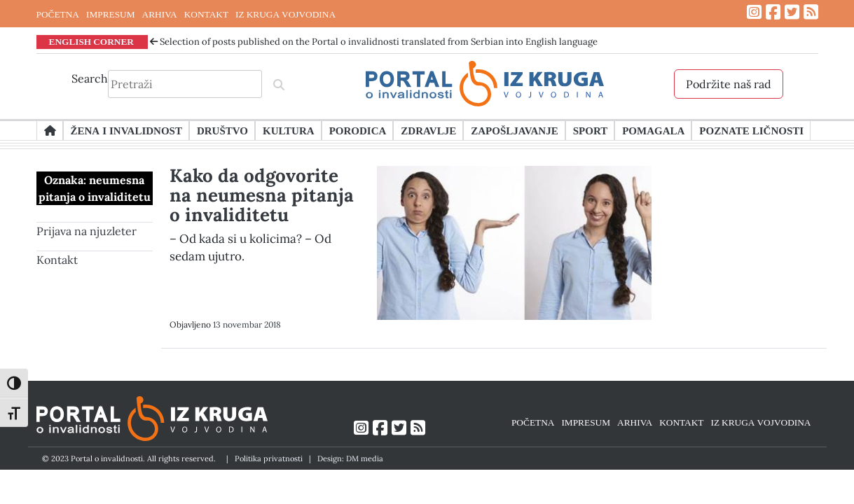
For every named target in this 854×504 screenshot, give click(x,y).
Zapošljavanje (514, 130)
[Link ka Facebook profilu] (773, 12)
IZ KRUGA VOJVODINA (285, 14)
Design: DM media (350, 458)
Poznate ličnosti (751, 130)
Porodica (358, 130)
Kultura (289, 130)
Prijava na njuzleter (87, 231)
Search (90, 78)
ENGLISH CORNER (92, 41)
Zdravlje (428, 130)
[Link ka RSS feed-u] (811, 12)
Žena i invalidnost (126, 130)
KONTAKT (206, 14)
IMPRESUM (111, 14)
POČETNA (58, 14)
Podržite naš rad (729, 84)
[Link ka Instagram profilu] (754, 12)
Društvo (222, 130)
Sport (590, 130)
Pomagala (653, 130)
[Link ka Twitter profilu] (792, 12)
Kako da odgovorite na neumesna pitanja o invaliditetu (262, 195)
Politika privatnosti (269, 458)
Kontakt (57, 260)
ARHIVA (160, 14)
